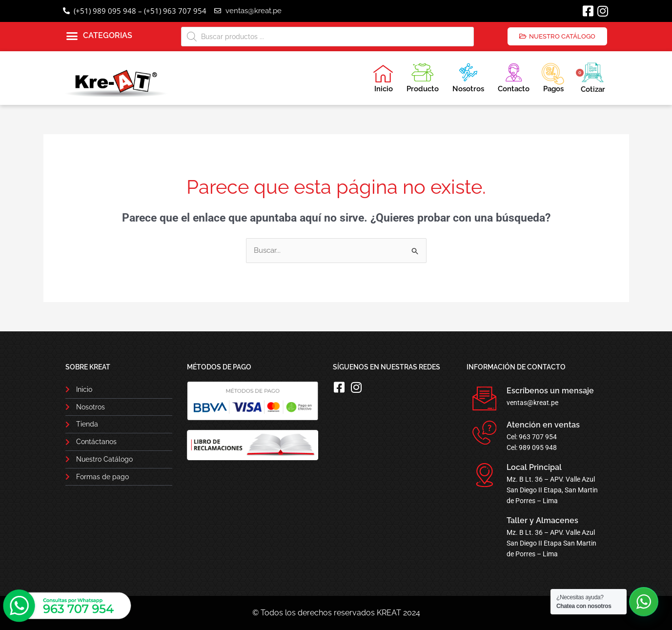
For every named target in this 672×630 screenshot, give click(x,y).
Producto (423, 76)
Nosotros (468, 76)
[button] (99, 36)
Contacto (514, 76)
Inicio (383, 79)
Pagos (553, 77)
